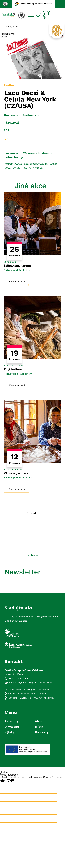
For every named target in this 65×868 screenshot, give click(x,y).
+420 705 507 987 (19, 679)
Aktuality (11, 721)
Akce (15, 27)
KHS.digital (22, 621)
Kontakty (42, 732)
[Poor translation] (10, 781)
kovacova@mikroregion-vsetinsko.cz (31, 683)
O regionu (12, 727)
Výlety (9, 732)
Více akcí (33, 513)
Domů (8, 27)
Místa (39, 727)
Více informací (17, 282)
